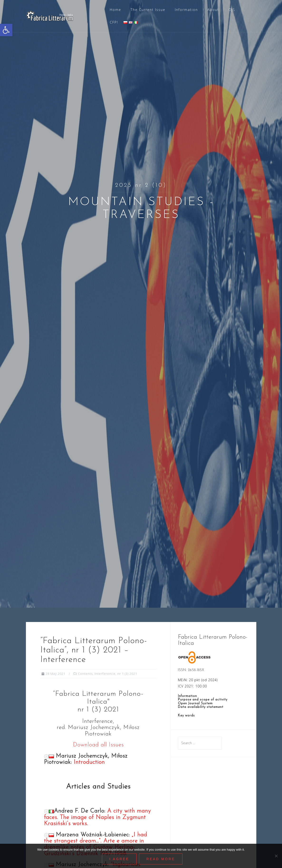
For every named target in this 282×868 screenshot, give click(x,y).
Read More (161, 859)
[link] (6, 30)
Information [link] (186, 10)
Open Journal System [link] (195, 703)
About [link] (213, 10)
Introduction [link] (89, 762)
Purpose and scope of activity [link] (203, 700)
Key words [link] (186, 716)
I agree (119, 859)
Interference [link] (105, 674)
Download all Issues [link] (98, 745)
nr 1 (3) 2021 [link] (127, 674)
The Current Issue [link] (148, 10)
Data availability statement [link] (201, 707)
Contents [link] (85, 674)
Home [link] (115, 10)
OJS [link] (232, 10)
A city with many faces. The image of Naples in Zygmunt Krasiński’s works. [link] (97, 817)
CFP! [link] (114, 22)
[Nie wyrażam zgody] (276, 856)
